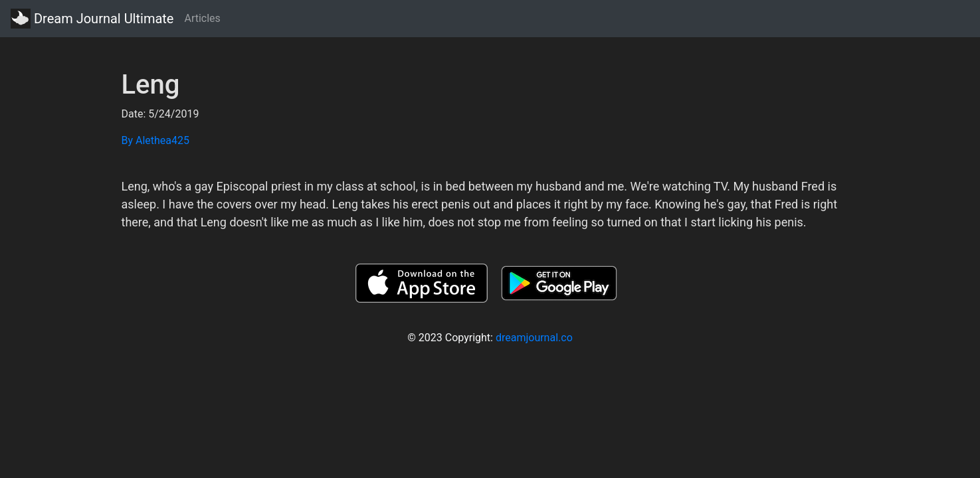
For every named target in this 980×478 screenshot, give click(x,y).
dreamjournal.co (534, 338)
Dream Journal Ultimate (92, 19)
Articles (202, 18)
